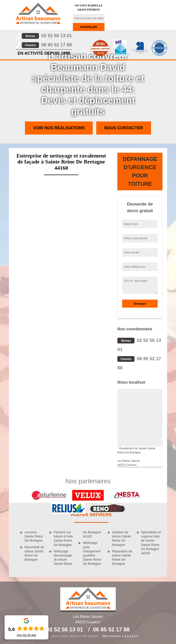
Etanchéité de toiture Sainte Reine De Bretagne (34, 553)
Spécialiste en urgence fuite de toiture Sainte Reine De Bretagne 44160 (151, 543)
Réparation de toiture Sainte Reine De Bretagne (122, 558)
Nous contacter (124, 128)
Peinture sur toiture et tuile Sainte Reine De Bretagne (63, 539)
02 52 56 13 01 (47, 36)
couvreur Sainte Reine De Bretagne (34, 536)
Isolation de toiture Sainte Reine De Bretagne (122, 539)
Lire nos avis (26, 635)
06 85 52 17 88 (47, 45)
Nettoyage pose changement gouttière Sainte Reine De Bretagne (92, 553)
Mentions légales (120, 636)
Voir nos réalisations (59, 128)
